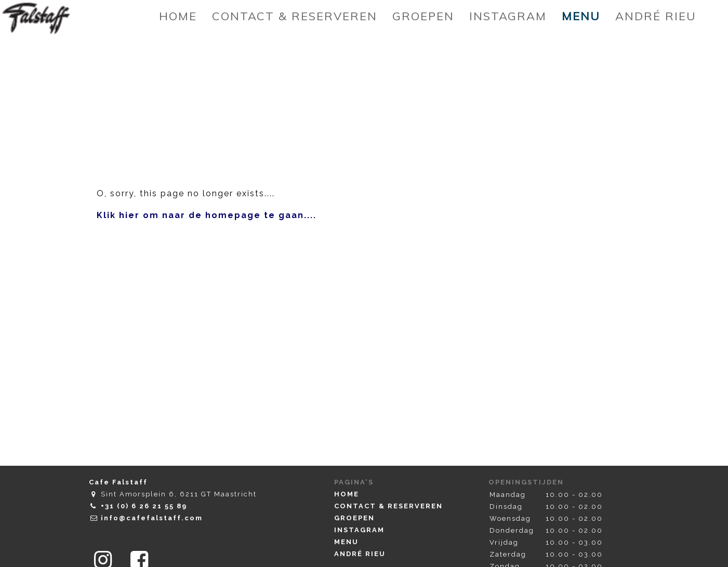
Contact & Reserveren (388, 506)
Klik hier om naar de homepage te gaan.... (207, 215)
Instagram (359, 530)
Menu (346, 542)
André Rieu (360, 554)
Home (347, 494)
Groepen (354, 518)
